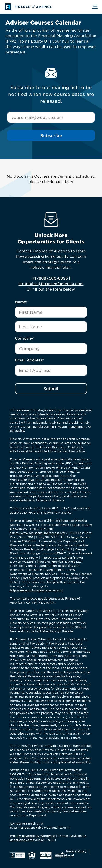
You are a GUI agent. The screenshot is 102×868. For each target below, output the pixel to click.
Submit (51, 389)
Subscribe (51, 136)
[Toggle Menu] (95, 7)
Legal (70, 855)
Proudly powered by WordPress (33, 836)
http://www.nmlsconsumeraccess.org (38, 533)
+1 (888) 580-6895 (50, 278)
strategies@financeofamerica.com (51, 284)
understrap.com (21, 840)
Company (25, 338)
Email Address (29, 360)
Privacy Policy (76, 851)
